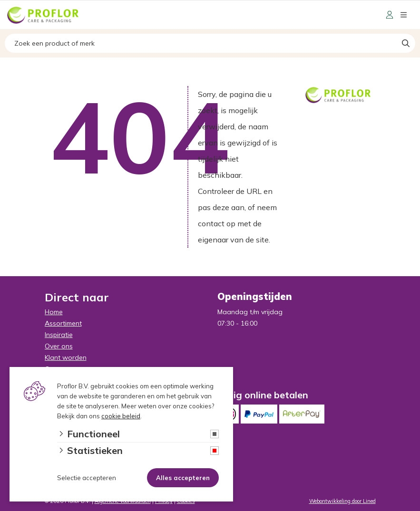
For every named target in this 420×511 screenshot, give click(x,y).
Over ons (59, 346)
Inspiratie (59, 335)
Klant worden (66, 357)
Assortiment (63, 323)
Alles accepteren (183, 478)
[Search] (406, 43)
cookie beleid (121, 416)
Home (54, 312)
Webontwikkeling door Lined (342, 501)
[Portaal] (390, 15)
